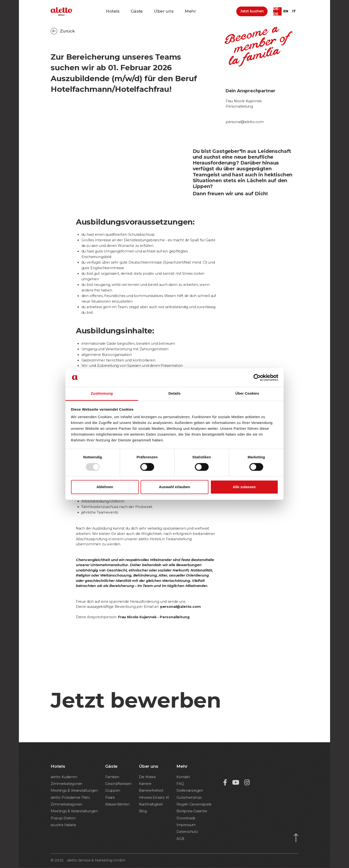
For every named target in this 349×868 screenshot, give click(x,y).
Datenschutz (186, 832)
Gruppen (113, 791)
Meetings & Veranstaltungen (75, 791)
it (294, 12)
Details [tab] (174, 394)
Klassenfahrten (118, 805)
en (286, 12)
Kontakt (182, 777)
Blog (142, 812)
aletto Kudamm (64, 777)
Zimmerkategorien (67, 784)
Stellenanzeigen (189, 791)
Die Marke (147, 777)
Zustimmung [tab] (102, 394)
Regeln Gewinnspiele (193, 805)
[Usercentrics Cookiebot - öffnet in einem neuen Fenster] (257, 377)
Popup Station (63, 819)
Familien (112, 777)
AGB (178, 839)
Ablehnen (105, 487)
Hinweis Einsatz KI (153, 798)
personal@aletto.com (245, 122)
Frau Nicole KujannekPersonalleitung (244, 104)
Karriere (145, 784)
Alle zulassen (244, 487)
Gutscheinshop (188, 798)
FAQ (178, 784)
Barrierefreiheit (151, 791)
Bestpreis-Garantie (190, 812)
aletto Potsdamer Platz (71, 798)
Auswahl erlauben (174, 487)
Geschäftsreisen (119, 784)
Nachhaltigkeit (150, 805)
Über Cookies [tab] (247, 394)
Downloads (185, 819)
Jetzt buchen (252, 12)
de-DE (276, 12)
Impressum (185, 825)
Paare (110, 798)
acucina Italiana (64, 825)
